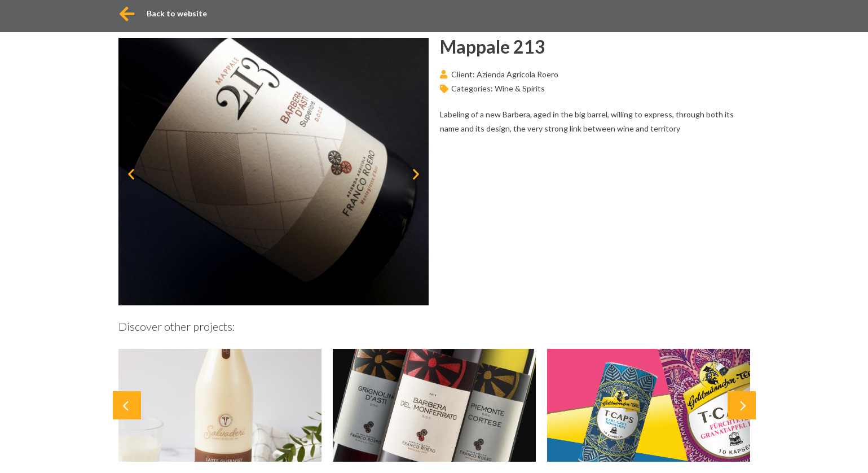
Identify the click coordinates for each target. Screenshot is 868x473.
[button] (131, 174)
